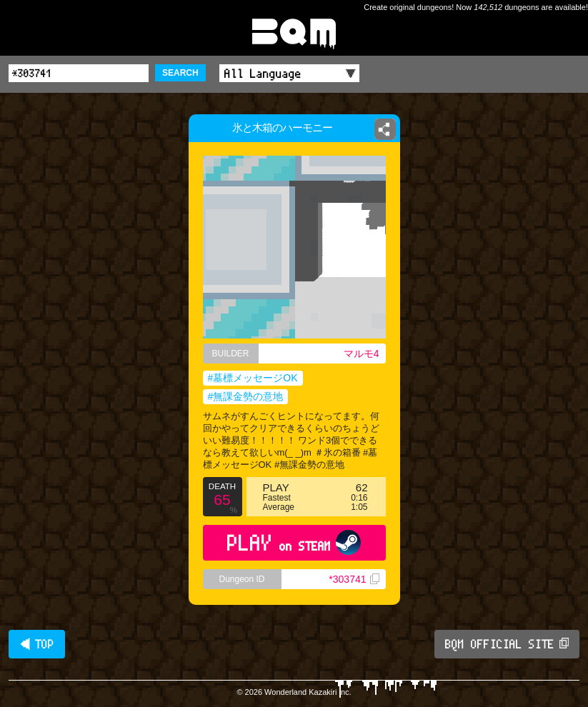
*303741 (354, 579)
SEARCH (180, 73)
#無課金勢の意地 (246, 396)
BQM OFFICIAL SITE (507, 644)
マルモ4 (362, 353)
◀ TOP (37, 644)
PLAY (294, 542)
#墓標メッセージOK (253, 378)
